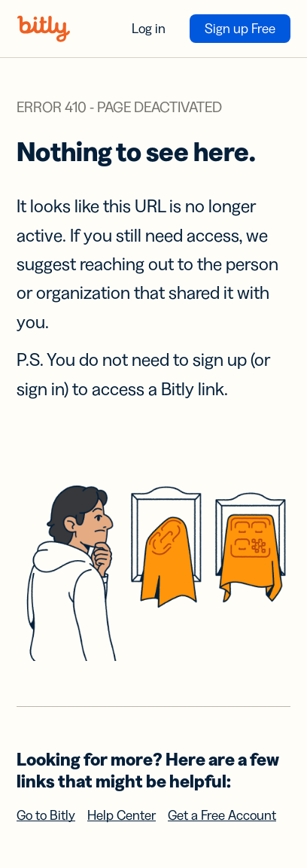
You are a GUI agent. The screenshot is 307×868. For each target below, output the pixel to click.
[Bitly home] (44, 29)
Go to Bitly (46, 815)
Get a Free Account (222, 815)
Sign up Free (240, 29)
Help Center (122, 815)
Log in (149, 29)
